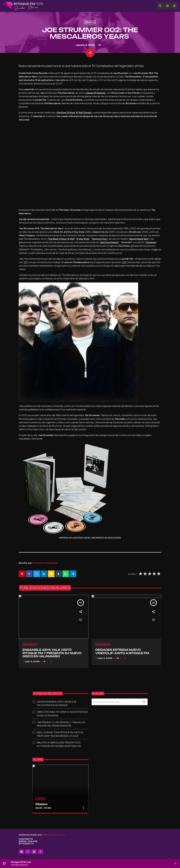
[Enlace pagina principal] (23, 6)
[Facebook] (41, 852)
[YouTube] (21, 852)
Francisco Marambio (45, 563)
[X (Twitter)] (28, 852)
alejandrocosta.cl (54, 835)
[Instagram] (34, 852)
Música (90, 22)
